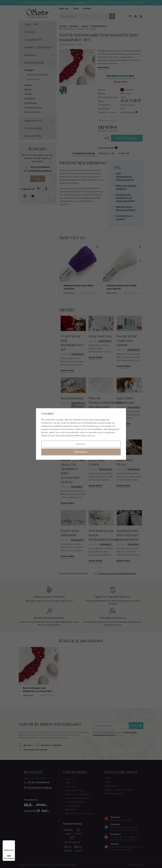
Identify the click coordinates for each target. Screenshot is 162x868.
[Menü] (13, 842)
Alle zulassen (81, 452)
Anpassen (81, 444)
